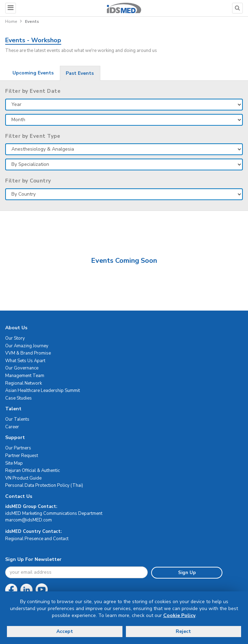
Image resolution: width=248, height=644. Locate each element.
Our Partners (18, 448)
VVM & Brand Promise (28, 353)
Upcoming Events (33, 73)
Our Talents (17, 419)
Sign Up (187, 573)
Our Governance (22, 368)
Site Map (14, 463)
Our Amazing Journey (27, 346)
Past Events (80, 73)
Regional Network (24, 383)
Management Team (25, 376)
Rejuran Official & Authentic (33, 471)
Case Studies (19, 398)
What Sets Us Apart (25, 361)
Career (12, 427)
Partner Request (22, 456)
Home (11, 21)
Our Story (15, 338)
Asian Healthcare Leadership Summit (43, 391)
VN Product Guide (23, 478)
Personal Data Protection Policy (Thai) (44, 485)
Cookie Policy (179, 615)
